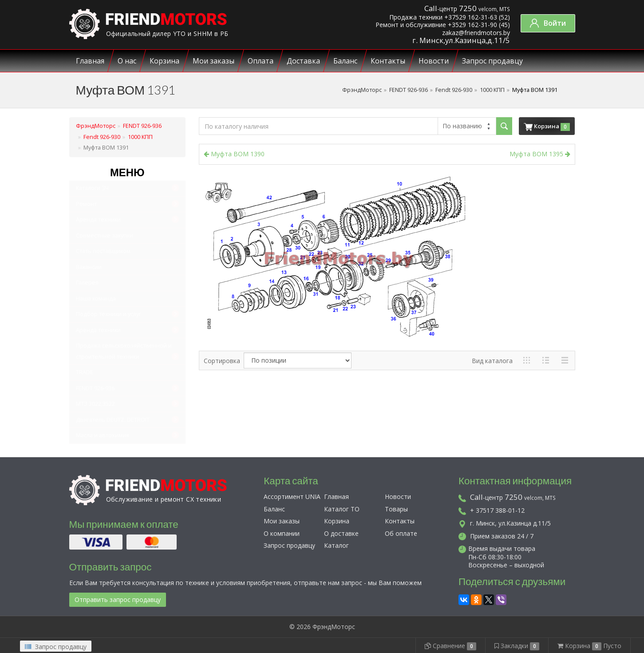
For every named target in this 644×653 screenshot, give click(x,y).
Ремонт (86, 204)
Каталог (336, 545)
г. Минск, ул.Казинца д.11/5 (505, 523)
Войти (548, 23)
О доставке (341, 533)
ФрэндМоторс (362, 90)
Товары (396, 509)
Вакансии (89, 267)
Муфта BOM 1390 (234, 154)
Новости (434, 61)
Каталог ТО (342, 509)
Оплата (261, 61)
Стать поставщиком (103, 251)
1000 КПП (492, 90)
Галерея (87, 283)
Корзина (164, 61)
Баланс (345, 61)
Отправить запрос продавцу (118, 600)
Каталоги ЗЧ (92, 188)
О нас (127, 61)
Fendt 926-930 (454, 90)
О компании (282, 533)
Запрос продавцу (492, 61)
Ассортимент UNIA (292, 497)
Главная (90, 61)
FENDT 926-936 (409, 90)
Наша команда (96, 299)
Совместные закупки (105, 235)
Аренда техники (98, 220)
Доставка (303, 61)
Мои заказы (213, 61)
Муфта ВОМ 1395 (540, 154)
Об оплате (401, 533)
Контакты (388, 61)
